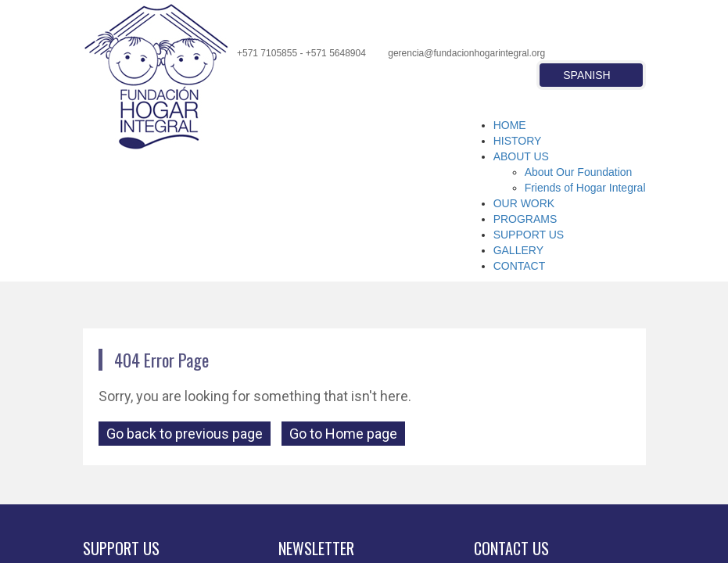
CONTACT (520, 266)
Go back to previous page (185, 434)
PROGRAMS (525, 219)
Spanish (586, 75)
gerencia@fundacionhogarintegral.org (466, 53)
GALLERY (518, 250)
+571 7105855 (267, 53)
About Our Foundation (579, 172)
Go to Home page (343, 434)
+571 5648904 (336, 53)
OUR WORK (524, 203)
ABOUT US (521, 156)
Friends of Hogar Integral (585, 188)
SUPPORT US (529, 235)
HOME (510, 125)
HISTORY (518, 141)
